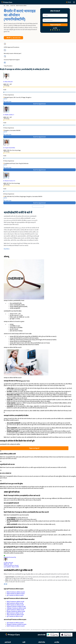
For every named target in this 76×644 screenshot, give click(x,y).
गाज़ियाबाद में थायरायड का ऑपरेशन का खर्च (16, 608)
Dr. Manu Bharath (8, 82)
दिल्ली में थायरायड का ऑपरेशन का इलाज (16, 594)
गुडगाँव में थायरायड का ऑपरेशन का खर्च (15, 610)
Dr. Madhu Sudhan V (9, 115)
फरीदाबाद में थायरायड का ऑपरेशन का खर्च (16, 606)
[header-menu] (74, 2)
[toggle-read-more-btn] (7, 249)
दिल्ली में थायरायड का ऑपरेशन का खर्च (15, 605)
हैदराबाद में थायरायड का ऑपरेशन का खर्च (16, 611)
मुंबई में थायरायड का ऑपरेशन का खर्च (15, 613)
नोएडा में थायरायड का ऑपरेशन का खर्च (15, 615)
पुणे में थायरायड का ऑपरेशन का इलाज (15, 595)
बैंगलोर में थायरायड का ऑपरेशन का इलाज (16, 592)
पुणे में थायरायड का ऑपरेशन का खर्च (15, 616)
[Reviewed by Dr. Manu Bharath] (38, 561)
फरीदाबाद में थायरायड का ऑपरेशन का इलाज (17, 624)
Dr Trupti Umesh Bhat (9, 148)
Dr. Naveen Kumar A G (9, 181)
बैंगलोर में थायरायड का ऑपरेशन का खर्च (15, 602)
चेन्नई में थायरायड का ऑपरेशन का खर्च (15, 603)
